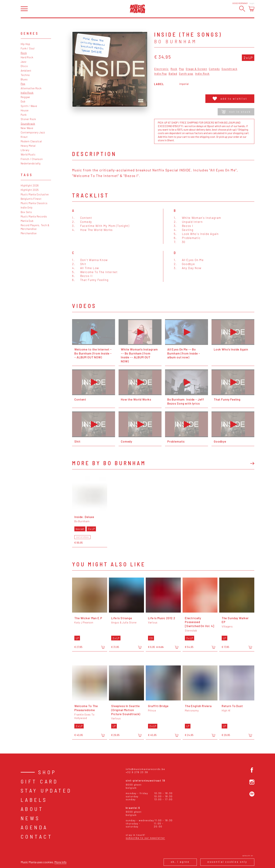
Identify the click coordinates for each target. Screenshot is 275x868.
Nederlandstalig (31, 163)
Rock (24, 53)
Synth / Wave (29, 106)
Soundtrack (28, 124)
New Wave (27, 128)
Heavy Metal (28, 146)
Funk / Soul (28, 48)
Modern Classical (31, 141)
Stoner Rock (28, 119)
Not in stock (236, 112)
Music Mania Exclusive (35, 194)
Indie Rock (27, 93)
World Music (28, 154)
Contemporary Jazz (33, 132)
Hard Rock (27, 57)
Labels (34, 800)
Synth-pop (186, 74)
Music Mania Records (34, 216)
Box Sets (26, 212)
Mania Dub (27, 221)
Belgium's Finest (31, 199)
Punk (24, 115)
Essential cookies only (227, 862)
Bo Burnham (176, 41)
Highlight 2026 (30, 185)
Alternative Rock (31, 88)
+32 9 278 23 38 (137, 772)
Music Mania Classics (34, 203)
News (31, 818)
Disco (24, 66)
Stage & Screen (196, 69)
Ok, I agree (180, 862)
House (25, 110)
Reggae (25, 97)
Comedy (214, 69)
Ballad (173, 74)
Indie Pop (161, 74)
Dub (23, 101)
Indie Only (27, 207)
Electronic (161, 69)
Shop (47, 772)
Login (252, 3)
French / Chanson (32, 159)
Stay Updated (46, 790)
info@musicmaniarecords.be (145, 769)
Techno (25, 75)
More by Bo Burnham (109, 463)
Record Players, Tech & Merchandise (35, 227)
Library (25, 150)
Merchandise (29, 233)
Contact (37, 836)
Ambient (26, 71)
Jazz (24, 62)
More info (60, 862)
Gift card (40, 781)
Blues (24, 79)
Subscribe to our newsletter (145, 838)
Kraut (24, 137)
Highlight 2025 (30, 190)
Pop (23, 84)
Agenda (34, 827)
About (32, 809)
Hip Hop (25, 44)
